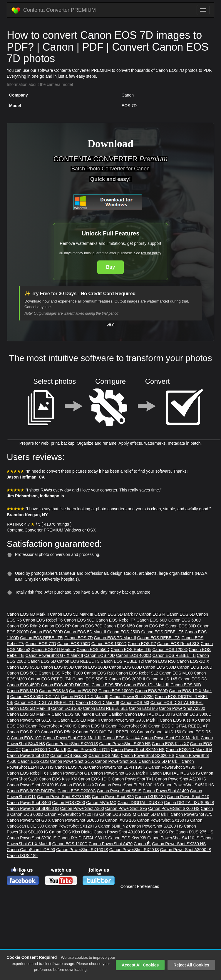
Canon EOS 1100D (70, 844)
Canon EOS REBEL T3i (159, 638)
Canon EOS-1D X (193, 661)
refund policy (151, 253)
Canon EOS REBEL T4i (50, 679)
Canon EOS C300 (68, 803)
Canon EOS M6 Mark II (73, 714)
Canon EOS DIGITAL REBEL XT (178, 726)
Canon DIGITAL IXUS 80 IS (150, 714)
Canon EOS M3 (135, 702)
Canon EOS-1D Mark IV (53, 650)
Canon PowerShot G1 (70, 773)
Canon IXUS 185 (22, 856)
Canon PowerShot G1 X (72, 761)
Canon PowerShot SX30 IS (32, 838)
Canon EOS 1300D (109, 644)
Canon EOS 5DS (107, 685)
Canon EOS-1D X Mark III (84, 697)
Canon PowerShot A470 (111, 844)
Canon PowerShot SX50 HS (125, 744)
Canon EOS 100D (91, 667)
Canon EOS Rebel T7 (115, 620)
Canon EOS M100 (176, 673)
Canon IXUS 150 (166, 732)
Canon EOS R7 (142, 644)
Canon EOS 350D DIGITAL (35, 697)
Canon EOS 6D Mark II (28, 614)
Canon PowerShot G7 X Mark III (72, 738)
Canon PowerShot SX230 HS (179, 844)
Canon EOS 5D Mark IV (116, 614)
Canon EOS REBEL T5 (163, 632)
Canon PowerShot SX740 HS (138, 750)
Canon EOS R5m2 (58, 732)
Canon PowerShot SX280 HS (156, 826)
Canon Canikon (109, 714)
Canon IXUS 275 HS (194, 832)
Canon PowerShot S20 (113, 797)
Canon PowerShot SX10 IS (32, 720)
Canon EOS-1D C (94, 779)
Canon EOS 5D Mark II (85, 632)
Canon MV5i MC (101, 803)
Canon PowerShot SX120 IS (71, 826)
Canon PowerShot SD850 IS (78, 820)
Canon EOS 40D (100, 655)
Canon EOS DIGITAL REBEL (177, 702)
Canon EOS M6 (143, 708)
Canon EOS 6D (181, 614)
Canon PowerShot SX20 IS (134, 850)
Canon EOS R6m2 (24, 626)
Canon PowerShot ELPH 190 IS (118, 767)
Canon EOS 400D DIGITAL (66, 685)
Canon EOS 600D (185, 620)
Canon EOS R (152, 614)
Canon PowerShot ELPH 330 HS (129, 785)
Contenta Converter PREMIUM (54, 10)
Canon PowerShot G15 (88, 750)
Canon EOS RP (56, 626)
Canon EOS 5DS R (90, 679)
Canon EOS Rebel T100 (61, 673)
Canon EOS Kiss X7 (170, 744)
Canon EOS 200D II (127, 679)
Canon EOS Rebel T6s (28, 773)
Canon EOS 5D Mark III (72, 614)
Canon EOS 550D (93, 650)
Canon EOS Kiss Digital (71, 832)
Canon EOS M (91, 726)
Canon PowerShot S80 (126, 726)
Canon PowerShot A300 (82, 808)
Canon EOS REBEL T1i (174, 655)
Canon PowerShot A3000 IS (185, 850)
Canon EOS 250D (124, 632)
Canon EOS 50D (22, 673)
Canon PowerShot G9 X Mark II (130, 720)
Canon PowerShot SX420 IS (33, 785)
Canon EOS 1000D (116, 691)
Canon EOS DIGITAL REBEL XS (106, 732)
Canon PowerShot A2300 (182, 708)
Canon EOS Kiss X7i (79, 785)
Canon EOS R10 (99, 673)
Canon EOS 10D (26, 738)
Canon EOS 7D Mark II (115, 638)
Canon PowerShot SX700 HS (175, 767)
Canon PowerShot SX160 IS (82, 850)
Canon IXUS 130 (150, 797)
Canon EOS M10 (22, 691)
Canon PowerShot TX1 (133, 779)
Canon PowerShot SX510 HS (187, 785)
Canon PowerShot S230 (131, 697)
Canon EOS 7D (79, 638)
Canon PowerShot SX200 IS (72, 744)
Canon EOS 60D (152, 620)
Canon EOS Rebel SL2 (137, 673)
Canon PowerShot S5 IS (119, 791)
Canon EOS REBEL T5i (42, 638)
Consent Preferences (140, 886)
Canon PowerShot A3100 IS (119, 832)
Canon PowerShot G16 (116, 761)
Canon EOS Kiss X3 (69, 755)
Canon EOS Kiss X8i (127, 838)
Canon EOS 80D (181, 626)
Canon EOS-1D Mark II (79, 720)
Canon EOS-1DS (33, 761)
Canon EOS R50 (160, 661)
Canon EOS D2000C (77, 791)
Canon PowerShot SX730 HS (64, 797)
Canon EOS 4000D (134, 655)
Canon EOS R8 (193, 679)
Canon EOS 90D (79, 620)
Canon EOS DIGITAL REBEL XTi (45, 702)
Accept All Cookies (140, 965)
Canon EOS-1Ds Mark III (147, 685)
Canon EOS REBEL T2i (122, 661)
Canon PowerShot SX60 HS (174, 808)
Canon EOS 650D (23, 667)
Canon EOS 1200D (170, 650)
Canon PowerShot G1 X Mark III (170, 738)
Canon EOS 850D (57, 667)
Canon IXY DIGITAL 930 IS (82, 838)
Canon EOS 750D (74, 644)
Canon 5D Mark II (153, 814)
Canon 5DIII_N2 (113, 826)
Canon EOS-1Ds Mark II (44, 750)
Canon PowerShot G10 (188, 797)
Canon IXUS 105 (121, 820)
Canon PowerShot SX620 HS (148, 755)
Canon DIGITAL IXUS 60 (140, 803)
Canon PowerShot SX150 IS (163, 820)
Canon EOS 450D (23, 685)
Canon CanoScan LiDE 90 (31, 850)
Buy (110, 267)
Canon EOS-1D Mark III (98, 702)
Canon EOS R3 (83, 691)
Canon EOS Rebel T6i (131, 650)
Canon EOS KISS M (118, 814)
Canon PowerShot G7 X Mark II (54, 655)
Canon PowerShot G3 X (29, 820)
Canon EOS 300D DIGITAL (32, 791)
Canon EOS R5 (150, 626)
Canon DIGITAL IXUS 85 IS (175, 773)
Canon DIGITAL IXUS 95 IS (189, 803)
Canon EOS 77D (41, 644)
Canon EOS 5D (42, 661)
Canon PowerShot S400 (29, 803)
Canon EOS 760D (151, 691)
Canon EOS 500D (160, 667)
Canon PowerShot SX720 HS (71, 814)
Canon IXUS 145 (162, 679)
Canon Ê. (142, 844)
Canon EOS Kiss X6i (58, 779)
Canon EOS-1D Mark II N (189, 750)
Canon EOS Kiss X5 (178, 720)
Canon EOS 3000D (194, 714)
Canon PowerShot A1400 (166, 791)
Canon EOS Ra (160, 832)
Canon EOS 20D (66, 708)
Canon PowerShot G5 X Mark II (120, 773)
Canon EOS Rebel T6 (43, 620)
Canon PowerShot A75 (192, 814)
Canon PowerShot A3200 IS (180, 779)
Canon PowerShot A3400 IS (51, 726)
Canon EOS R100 (23, 732)
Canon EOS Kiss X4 (121, 738)
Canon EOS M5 (53, 691)
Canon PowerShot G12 (28, 755)
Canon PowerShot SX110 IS (173, 838)
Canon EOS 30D (186, 685)
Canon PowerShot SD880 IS (33, 808)
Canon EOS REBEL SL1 (105, 708)
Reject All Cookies (191, 965)
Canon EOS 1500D (195, 667)
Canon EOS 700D (46, 632)
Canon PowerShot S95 (126, 808)
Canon (143, 732)
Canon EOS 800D (125, 667)
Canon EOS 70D (87, 626)
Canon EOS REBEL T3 (78, 661)
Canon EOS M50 (119, 626)
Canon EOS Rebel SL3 (178, 644)
